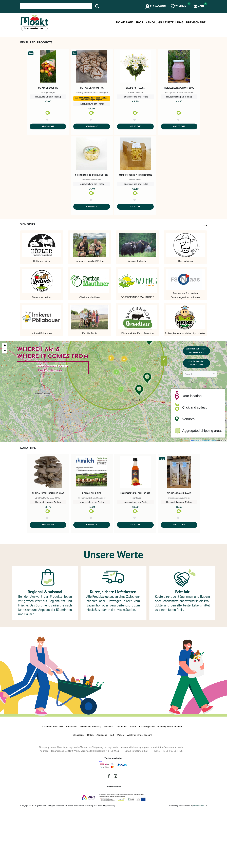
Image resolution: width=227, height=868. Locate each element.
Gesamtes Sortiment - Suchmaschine (202, 407)
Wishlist (121, 790)
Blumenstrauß (135, 137)
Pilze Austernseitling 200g (48, 548)
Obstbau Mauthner (90, 351)
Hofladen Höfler (42, 315)
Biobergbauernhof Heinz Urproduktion (185, 388)
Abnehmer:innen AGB (53, 782)
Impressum (72, 782)
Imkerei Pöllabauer (42, 388)
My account (79, 790)
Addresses (102, 790)
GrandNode (199, 861)
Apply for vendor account (139, 790)
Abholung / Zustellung (165, 23)
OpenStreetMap (209, 495)
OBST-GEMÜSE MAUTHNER (138, 351)
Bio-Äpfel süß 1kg (48, 137)
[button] (156, 6)
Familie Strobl (90, 388)
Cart (112, 790)
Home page (125, 23)
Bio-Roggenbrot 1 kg (92, 137)
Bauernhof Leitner (42, 351)
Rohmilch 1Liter (92, 548)
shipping (111, 861)
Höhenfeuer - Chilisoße (135, 548)
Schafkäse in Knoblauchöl (92, 229)
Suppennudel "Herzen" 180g (135, 229)
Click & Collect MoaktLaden (202, 423)
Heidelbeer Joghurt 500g (179, 137)
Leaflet (195, 495)
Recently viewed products (170, 782)
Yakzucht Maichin (137, 315)
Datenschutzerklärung (91, 782)
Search (133, 782)
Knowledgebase (147, 782)
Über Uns (109, 782)
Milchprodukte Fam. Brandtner (138, 388)
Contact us (121, 782)
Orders (90, 790)
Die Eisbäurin (185, 315)
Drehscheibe (196, 23)
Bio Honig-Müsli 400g (179, 548)
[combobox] (201, 435)
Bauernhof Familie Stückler (90, 315)
